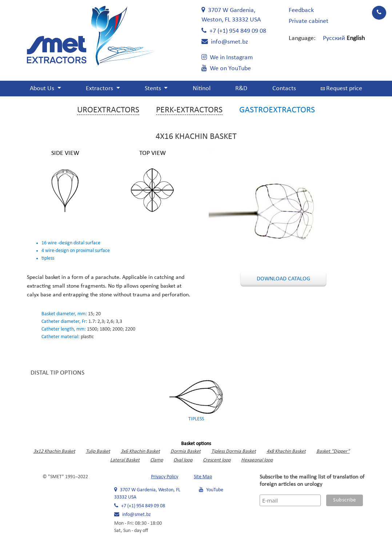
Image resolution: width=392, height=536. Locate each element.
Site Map (203, 477)
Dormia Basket (186, 451)
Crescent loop (217, 460)
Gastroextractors (277, 110)
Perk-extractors (189, 110)
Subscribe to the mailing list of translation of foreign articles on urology (312, 481)
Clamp (157, 460)
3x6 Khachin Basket (140, 451)
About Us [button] (43, 89)
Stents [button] (154, 89)
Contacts (284, 89)
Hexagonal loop (257, 460)
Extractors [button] (100, 89)
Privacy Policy (165, 477)
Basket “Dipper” (333, 451)
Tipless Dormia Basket (234, 451)
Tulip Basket (98, 451)
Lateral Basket (125, 460)
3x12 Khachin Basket (54, 451)
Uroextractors (108, 110)
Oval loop (183, 460)
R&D (241, 89)
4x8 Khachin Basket (286, 451)
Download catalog (283, 279)
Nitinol (202, 89)
